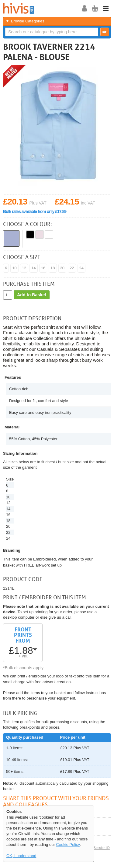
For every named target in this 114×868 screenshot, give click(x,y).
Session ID (101, 848)
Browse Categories (28, 21)
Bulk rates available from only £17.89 (35, 211)
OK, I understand (21, 856)
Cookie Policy (68, 845)
